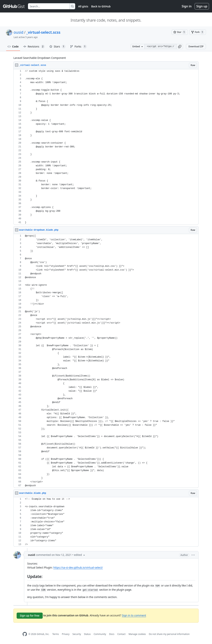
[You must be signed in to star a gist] (180, 32)
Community (100, 634)
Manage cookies (137, 634)
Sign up (202, 6)
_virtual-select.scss (43, 32)
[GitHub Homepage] (25, 634)
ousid (19, 32)
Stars (57, 47)
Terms (56, 634)
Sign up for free (30, 616)
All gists (83, 6)
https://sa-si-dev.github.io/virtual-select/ (78, 567)
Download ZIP (196, 46)
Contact (121, 634)
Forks (79, 47)
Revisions (34, 47)
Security (77, 634)
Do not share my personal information (169, 634)
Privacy (66, 634)
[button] (180, 47)
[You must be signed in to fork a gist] (198, 32)
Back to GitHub (101, 6)
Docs (112, 634)
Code (13, 46)
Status (87, 634)
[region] (106, 147)
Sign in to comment (134, 615)
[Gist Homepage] (14, 6)
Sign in (187, 6)
